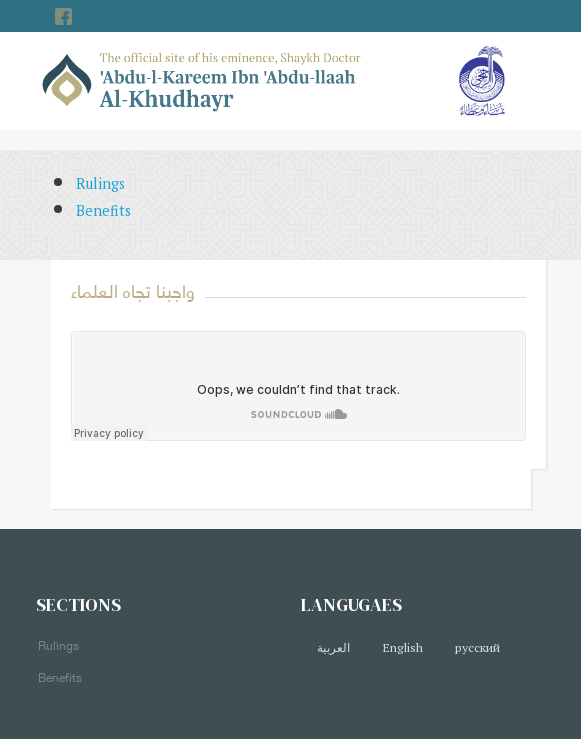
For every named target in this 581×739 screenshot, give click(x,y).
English (402, 647)
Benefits (103, 210)
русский (477, 647)
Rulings (100, 183)
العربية (333, 647)
